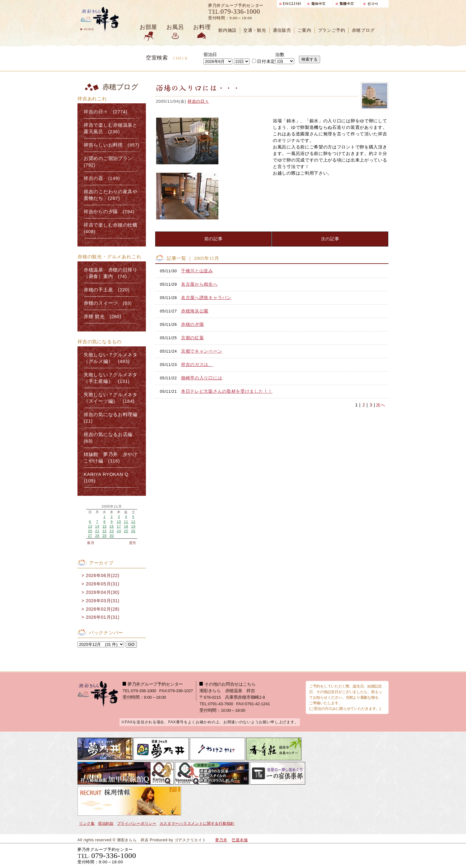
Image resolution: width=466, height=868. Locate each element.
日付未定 (264, 61)
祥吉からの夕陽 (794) (109, 212)
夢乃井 (221, 840)
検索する (310, 59)
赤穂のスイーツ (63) (108, 303)
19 (133, 526)
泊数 (280, 54)
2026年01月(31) (103, 617)
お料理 (202, 27)
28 (97, 536)
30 (112, 536)
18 (126, 526)
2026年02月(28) (103, 609)
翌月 (133, 543)
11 (126, 522)
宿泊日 (210, 54)
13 (90, 526)
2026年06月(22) (103, 575)
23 (112, 531)
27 (90, 536)
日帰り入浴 (359, 855)
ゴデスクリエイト (190, 840)
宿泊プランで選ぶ (302, 855)
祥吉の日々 (198, 101)
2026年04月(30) (103, 592)
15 (105, 526)
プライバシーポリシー (137, 823)
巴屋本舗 (240, 840)
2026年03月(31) (103, 601)
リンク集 (87, 823)
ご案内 (304, 30)
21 (97, 531)
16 (112, 526)
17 (119, 526)
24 (119, 531)
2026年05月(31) (103, 584)
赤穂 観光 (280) (103, 317)
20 (90, 531)
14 (97, 526)
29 (105, 536)
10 (119, 522)
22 (105, 531)
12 (133, 522)
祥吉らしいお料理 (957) (112, 145)
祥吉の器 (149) (102, 178)
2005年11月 (112, 507)
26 (133, 531)
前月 (91, 543)
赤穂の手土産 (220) (107, 290)
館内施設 (228, 30)
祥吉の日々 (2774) (106, 112)
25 (126, 531)
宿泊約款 (106, 823)
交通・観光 (255, 30)
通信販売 (282, 30)
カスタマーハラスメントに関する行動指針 (197, 823)
